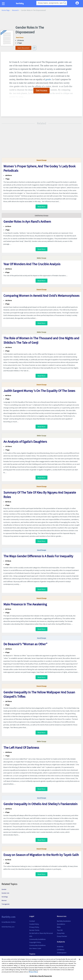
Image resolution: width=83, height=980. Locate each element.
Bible (59, 927)
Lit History (61, 950)
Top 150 (60, 930)
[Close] (80, 960)
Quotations (61, 924)
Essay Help (61, 933)
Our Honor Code (35, 948)
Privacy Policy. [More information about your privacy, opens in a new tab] (33, 972)
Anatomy (60, 946)
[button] (4, 6)
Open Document (23, 48)
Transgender (6, 904)
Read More (41, 206)
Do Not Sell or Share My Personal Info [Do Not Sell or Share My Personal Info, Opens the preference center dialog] (41, 977)
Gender (4, 889)
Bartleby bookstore (64, 921)
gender (48, 79)
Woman (4, 900)
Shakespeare (62, 953)
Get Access (42, 90)
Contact (32, 921)
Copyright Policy (35, 942)
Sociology (5, 897)
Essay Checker (62, 936)
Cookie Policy (34, 924)
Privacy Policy (34, 927)
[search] (65, 3)
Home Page (6, 10)
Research (15, 10)
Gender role (5, 893)
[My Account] (78, 3)
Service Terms (34, 930)
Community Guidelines (37, 939)
